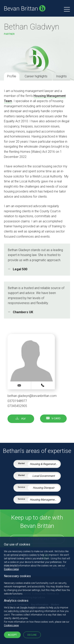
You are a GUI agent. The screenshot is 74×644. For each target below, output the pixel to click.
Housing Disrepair (44, 488)
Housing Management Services (45, 500)
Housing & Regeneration (45, 464)
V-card (56, 418)
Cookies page (11, 569)
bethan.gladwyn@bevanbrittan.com (32, 396)
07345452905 (17, 406)
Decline (32, 635)
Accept (12, 635)
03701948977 (17, 401)
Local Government (44, 476)
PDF (21, 419)
